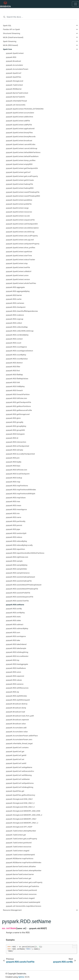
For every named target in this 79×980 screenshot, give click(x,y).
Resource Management (12, 910)
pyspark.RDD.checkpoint (16, 307)
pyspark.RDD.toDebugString (17, 652)
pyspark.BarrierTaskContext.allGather (21, 866)
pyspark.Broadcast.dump (16, 708)
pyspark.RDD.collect (14, 323)
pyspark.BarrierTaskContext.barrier (20, 874)
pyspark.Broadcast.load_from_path (20, 716)
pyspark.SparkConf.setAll (16, 763)
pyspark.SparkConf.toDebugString (20, 787)
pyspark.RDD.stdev (13, 620)
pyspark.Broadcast (13, 61)
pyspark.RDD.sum (13, 632)
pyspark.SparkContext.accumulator (20, 113)
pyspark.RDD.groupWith (15, 430)
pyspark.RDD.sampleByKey (17, 565)
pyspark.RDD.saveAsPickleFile (18, 593)
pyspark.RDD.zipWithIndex (16, 696)
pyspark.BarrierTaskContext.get (19, 878)
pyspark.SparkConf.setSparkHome (20, 783)
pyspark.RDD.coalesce (15, 315)
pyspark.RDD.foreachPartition (18, 394)
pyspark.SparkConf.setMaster (18, 779)
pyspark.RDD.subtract (15, 624)
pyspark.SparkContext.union (17, 275)
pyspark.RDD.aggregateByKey (18, 291)
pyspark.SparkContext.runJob (18, 216)
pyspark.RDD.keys (13, 466)
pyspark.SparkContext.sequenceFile (20, 220)
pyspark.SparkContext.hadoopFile (19, 184)
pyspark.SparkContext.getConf (18, 172)
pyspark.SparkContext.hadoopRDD (20, 188)
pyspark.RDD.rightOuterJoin (17, 557)
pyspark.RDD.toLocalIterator (17, 656)
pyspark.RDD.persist (14, 525)
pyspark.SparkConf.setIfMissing (19, 775)
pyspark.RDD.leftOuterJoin (17, 470)
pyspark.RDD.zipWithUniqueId (18, 700)
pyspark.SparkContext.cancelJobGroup (22, 148)
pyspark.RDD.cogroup (15, 319)
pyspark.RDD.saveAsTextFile (17, 601)
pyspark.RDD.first (13, 371)
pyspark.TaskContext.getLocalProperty (21, 839)
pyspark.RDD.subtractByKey (17, 628)
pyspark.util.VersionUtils (16, 105)
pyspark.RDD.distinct (14, 363)
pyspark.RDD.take (13, 640)
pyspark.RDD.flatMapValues (17, 379)
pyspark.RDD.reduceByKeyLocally (19, 545)
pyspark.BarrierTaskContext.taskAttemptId (23, 902)
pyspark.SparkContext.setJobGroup (20, 232)
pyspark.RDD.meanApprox (16, 509)
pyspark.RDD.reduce (14, 537)
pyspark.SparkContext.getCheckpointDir (22, 168)
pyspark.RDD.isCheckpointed (17, 446)
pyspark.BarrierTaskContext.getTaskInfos (22, 886)
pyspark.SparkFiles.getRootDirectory (21, 795)
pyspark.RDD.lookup (14, 478)
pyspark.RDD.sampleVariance (18, 573)
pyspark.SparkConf (14, 73)
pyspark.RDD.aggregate (15, 287)
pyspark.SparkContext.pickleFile (19, 204)
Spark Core (8, 49)
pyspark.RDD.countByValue (17, 359)
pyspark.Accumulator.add (16, 728)
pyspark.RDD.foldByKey (15, 386)
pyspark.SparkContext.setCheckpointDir (22, 224)
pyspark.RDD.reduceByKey (16, 541)
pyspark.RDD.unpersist (15, 676)
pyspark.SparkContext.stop (17, 263)
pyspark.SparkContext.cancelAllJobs (21, 144)
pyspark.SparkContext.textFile (18, 267)
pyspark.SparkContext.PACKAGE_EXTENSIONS (25, 109)
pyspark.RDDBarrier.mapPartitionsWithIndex (24, 862)
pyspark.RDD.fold (13, 382)
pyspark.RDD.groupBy (15, 422)
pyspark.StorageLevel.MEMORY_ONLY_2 (22, 823)
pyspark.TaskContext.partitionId (19, 843)
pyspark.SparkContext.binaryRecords (21, 136)
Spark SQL (7, 25)
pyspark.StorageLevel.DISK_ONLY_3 (20, 807)
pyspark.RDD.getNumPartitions (18, 406)
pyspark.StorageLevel (15, 81)
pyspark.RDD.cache (14, 299)
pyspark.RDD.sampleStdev (17, 569)
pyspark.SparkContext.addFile (18, 121)
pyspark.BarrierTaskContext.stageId (20, 898)
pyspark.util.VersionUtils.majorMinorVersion (24, 906)
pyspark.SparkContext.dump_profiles (21, 160)
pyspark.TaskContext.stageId (18, 851)
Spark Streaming (10, 41)
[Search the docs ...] (39, 17)
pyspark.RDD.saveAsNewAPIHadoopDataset (24, 585)
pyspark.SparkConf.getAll (16, 755)
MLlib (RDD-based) (11, 45)
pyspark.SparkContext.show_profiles (21, 247)
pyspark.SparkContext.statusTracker (21, 259)
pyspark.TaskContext (14, 85)
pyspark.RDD (11, 57)
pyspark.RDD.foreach (14, 390)
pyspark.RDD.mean (14, 505)
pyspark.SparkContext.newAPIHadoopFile (23, 192)
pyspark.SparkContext (15, 53)
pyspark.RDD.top (13, 660)
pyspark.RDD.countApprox (16, 347)
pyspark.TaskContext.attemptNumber (21, 831)
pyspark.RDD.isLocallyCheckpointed (20, 454)
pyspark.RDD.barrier (14, 295)
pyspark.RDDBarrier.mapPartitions (20, 858)
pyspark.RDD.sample (14, 561)
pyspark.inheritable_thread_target (19, 743)
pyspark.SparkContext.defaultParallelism (22, 156)
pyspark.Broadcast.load (15, 712)
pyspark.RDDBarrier (14, 89)
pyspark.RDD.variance (15, 684)
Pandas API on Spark (11, 29)
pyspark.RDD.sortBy (14, 609)
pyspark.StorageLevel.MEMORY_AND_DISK (23, 811)
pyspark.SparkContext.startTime (19, 255)
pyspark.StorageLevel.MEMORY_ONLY (21, 819)
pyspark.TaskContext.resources (19, 847)
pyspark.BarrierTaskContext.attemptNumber (24, 870)
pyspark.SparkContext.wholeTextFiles (21, 283)
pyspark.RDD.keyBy (14, 462)
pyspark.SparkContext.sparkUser (19, 251)
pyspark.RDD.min (13, 513)
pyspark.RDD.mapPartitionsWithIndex (21, 490)
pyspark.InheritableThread (16, 101)
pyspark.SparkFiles (14, 77)
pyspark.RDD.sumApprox (16, 636)
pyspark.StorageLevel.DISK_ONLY (19, 799)
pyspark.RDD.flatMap (14, 375)
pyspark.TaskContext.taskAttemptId (20, 855)
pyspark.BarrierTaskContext (17, 93)
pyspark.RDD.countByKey (16, 355)
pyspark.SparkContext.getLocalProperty (22, 176)
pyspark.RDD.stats (13, 617)
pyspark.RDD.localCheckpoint (18, 474)
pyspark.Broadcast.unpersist (17, 720)
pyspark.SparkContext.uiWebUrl (19, 271)
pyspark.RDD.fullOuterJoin (16, 398)
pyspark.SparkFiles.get (15, 791)
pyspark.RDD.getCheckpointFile (19, 402)
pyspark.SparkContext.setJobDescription (22, 228)
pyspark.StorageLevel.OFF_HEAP (19, 827)
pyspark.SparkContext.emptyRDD (19, 164)
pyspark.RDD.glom (13, 418)
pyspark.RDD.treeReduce (16, 668)
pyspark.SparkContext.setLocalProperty (22, 236)
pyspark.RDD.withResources (17, 688)
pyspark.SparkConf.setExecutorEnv (20, 771)
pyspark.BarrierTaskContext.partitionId (21, 890)
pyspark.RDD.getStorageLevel (18, 414)
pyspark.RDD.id (12, 438)
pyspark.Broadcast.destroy (17, 704)
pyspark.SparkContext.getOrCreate (20, 180)
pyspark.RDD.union (14, 672)
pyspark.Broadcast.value (16, 724)
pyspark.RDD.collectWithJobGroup (20, 331)
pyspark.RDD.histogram (15, 434)
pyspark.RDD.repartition (15, 549)
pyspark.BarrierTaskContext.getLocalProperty (24, 882)
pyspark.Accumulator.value (17, 732)
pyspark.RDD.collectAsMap (17, 327)
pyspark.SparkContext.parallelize (19, 200)
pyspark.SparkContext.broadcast (19, 140)
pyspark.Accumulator (15, 65)
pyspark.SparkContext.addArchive (20, 117)
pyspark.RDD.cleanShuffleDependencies (22, 311)
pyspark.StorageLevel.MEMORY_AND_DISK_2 (24, 815)
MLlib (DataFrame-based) (13, 37)
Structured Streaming (12, 33)
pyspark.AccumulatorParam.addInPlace (22, 736)
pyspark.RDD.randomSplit (16, 533)
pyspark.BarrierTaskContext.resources (21, 894)
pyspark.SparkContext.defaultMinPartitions (23, 152)
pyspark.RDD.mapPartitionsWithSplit (21, 494)
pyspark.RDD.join (13, 458)
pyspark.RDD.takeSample (16, 648)
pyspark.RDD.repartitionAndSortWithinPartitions (25, 553)
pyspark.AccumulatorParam (17, 69)
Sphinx (21, 977)
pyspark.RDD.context (14, 339)
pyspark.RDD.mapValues (16, 498)
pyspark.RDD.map (13, 482)
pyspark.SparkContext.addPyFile (19, 125)
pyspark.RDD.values (14, 680)
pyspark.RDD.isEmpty (15, 450)
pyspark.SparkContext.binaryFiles (19, 132)
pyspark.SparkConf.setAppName (19, 767)
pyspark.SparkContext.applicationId (20, 128)
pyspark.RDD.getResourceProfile (19, 410)
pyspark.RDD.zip (12, 692)
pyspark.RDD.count (14, 343)
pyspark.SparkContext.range (17, 208)
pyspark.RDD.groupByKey (16, 426)
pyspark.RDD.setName (15, 605)
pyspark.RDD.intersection (16, 442)
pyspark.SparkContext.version (18, 279)
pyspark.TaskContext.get (16, 835)
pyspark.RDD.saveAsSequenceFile (20, 597)
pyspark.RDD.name (14, 517)
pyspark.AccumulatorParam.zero (19, 739)
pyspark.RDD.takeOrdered (16, 644)
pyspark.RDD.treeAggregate (17, 664)
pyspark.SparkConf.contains (17, 747)
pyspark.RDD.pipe (13, 529)
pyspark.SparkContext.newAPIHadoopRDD (23, 196)
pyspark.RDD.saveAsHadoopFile (19, 581)
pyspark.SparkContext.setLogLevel (20, 240)
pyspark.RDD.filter (13, 367)
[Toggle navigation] (75, 4)
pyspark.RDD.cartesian (15, 303)
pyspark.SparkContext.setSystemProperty (23, 244)
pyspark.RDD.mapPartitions (17, 486)
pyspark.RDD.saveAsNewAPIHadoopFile (22, 589)
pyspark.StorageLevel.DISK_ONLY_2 (20, 803)
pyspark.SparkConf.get (15, 751)
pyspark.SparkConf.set (15, 759)
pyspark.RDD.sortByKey (15, 613)
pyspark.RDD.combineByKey (17, 335)
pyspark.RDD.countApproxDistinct (19, 351)
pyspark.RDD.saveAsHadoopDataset (20, 577)
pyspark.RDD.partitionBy (16, 521)
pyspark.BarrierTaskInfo (16, 97)
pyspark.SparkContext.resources (19, 212)
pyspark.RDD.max (13, 501)
